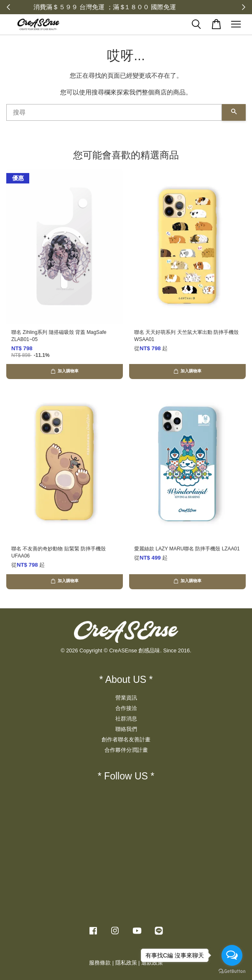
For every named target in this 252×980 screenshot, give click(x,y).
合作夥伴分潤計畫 (126, 750)
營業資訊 (126, 698)
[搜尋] (114, 112)
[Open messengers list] (232, 955)
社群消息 (126, 719)
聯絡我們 (126, 729)
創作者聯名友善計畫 (126, 739)
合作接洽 (126, 708)
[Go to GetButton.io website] (232, 971)
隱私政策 (126, 963)
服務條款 (100, 963)
